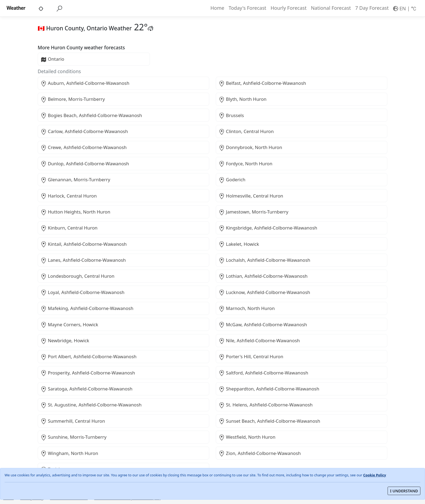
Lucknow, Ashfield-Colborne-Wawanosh (264, 292)
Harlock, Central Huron (69, 196)
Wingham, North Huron (69, 453)
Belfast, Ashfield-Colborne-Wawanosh (262, 83)
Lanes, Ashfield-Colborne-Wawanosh (83, 260)
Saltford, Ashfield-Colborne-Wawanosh (263, 373)
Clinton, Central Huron (246, 131)
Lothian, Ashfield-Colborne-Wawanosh (263, 276)
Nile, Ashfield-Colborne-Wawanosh (259, 341)
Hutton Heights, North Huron (75, 212)
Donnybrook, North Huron (250, 147)
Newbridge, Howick (65, 341)
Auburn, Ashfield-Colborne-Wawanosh (85, 83)
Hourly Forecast (289, 8)
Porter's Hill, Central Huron (251, 357)
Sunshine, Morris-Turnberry (73, 437)
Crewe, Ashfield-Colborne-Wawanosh (84, 147)
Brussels (231, 115)
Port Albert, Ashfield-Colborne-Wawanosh (88, 357)
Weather (16, 8)
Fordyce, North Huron (245, 164)
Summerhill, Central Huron (73, 421)
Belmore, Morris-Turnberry (73, 99)
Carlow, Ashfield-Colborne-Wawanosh (84, 131)
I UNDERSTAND (404, 491)
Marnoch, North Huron (247, 308)
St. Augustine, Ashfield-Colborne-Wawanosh (91, 405)
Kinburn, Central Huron (69, 228)
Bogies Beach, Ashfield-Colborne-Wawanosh (91, 115)
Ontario (52, 59)
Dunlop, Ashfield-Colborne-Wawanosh (85, 164)
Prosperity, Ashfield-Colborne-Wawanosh (88, 373)
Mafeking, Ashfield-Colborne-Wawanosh (87, 308)
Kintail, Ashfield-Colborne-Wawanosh (84, 244)
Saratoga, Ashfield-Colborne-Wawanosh (86, 389)
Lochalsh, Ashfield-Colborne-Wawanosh (264, 260)
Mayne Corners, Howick (69, 325)
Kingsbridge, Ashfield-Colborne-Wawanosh (268, 228)
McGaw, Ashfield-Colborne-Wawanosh (263, 325)
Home (217, 8)
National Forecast (331, 8)
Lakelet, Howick (239, 244)
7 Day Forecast (372, 8)
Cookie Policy (375, 475)
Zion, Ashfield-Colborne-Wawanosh (260, 453)
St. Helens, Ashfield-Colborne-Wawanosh (266, 405)
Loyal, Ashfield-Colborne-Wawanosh (83, 292)
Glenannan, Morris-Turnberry (75, 180)
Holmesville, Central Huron (251, 196)
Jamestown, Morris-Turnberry (253, 212)
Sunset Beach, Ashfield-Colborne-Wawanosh (269, 421)
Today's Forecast (247, 8)
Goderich (232, 180)
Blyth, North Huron (243, 99)
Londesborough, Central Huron (78, 276)
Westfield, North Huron (247, 437)
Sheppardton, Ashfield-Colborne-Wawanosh (269, 389)
